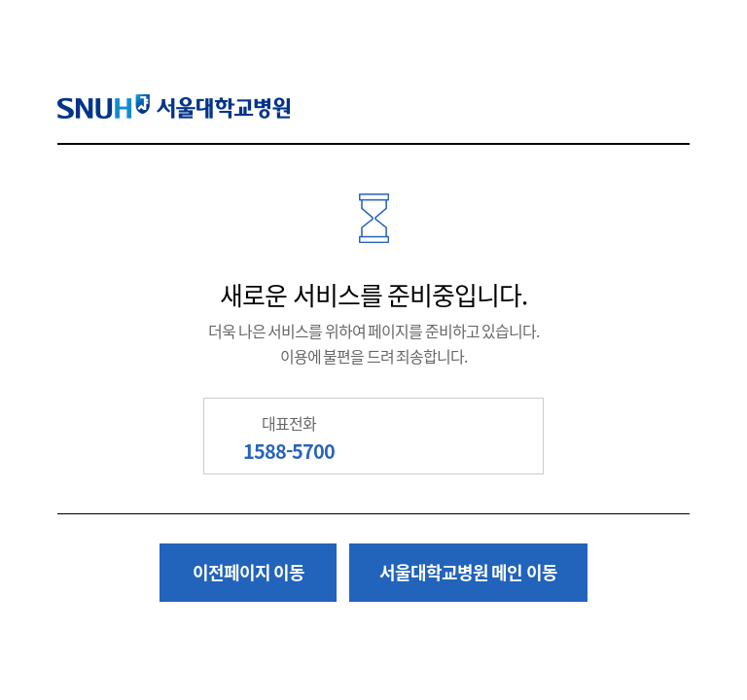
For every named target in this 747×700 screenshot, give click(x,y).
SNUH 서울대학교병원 (174, 106)
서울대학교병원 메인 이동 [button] (468, 572)
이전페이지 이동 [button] (249, 572)
